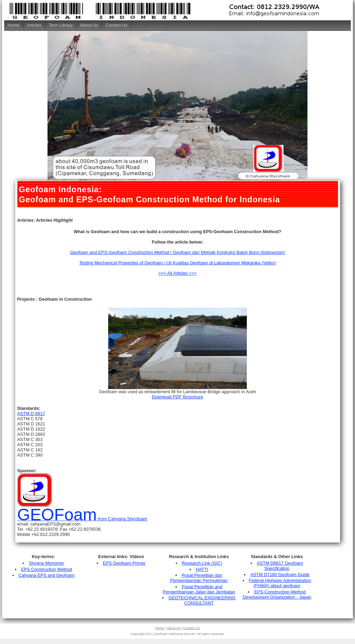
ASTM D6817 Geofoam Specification (280, 566)
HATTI (202, 569)
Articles (34, 25)
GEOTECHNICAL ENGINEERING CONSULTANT (202, 600)
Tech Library (61, 25)
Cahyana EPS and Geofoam (46, 575)
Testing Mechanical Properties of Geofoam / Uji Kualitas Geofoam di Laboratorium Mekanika (177, 263)
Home (14, 25)
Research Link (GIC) (202, 563)
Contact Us (116, 25)
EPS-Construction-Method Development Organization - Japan (277, 594)
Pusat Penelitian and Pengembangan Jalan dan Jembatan (199, 589)
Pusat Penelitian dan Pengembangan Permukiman (199, 578)
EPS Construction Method (46, 569)
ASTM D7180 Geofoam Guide (280, 575)
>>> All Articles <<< (177, 273)
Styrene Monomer (46, 563)
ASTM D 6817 (31, 413)
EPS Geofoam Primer (124, 563)
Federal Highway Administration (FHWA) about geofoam (280, 583)
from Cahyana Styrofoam (82, 519)
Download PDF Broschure (177, 397)
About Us (89, 25)
